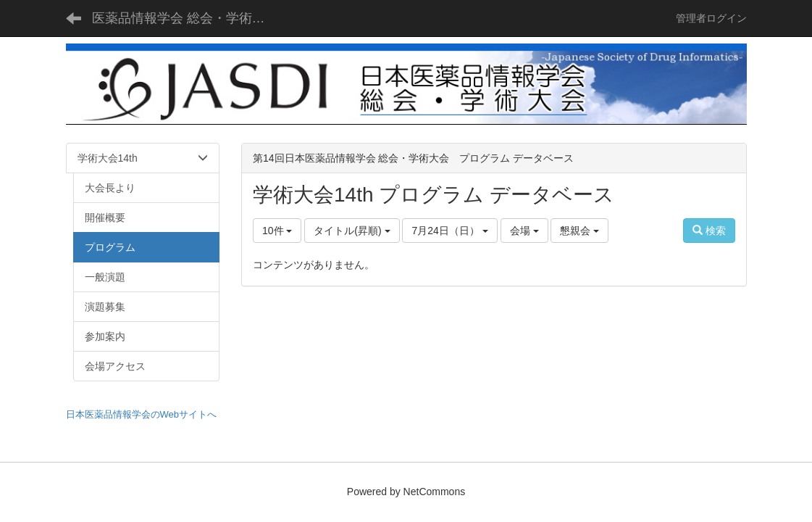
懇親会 (579, 231)
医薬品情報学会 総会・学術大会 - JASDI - (188, 18)
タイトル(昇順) (352, 231)
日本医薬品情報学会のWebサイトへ (142, 414)
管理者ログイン (711, 18)
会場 (524, 231)
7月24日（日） (449, 231)
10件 (277, 231)
